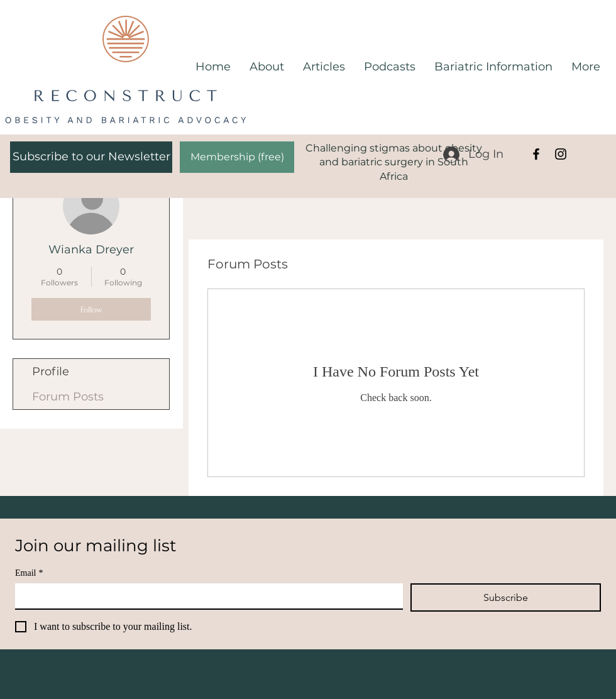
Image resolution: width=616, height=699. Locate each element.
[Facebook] (536, 154)
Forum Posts (68, 397)
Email (29, 573)
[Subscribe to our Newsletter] (91, 157)
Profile (51, 372)
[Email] (205, 596)
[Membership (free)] (237, 157)
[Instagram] (561, 154)
